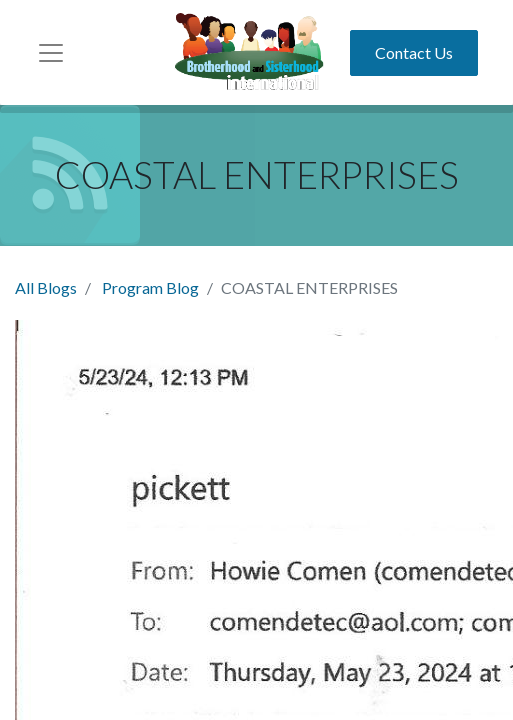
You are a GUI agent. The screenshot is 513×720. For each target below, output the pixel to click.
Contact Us (414, 52)
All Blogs (46, 287)
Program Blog (150, 287)
